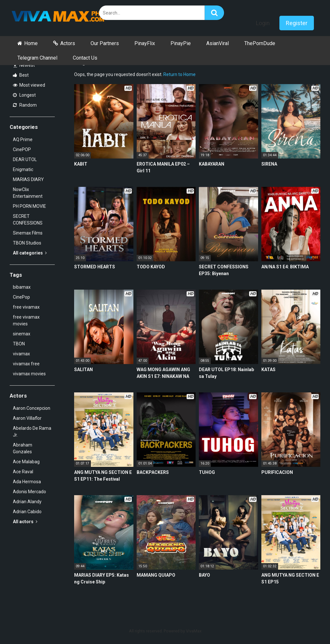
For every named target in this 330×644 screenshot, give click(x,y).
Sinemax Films (28, 233)
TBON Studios (27, 243)
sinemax (22, 334)
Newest (24, 65)
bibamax (22, 287)
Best (21, 75)
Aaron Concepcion (32, 408)
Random (25, 105)
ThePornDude (260, 43)
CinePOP (22, 149)
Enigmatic (23, 169)
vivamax (21, 354)
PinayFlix (145, 43)
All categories (30, 253)
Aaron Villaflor (27, 418)
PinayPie (181, 43)
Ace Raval (23, 472)
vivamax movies (29, 374)
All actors (25, 522)
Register (297, 23)
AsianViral (218, 43)
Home (31, 43)
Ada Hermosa (27, 482)
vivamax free (26, 364)
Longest (24, 95)
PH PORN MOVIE (29, 206)
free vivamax (26, 307)
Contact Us (85, 58)
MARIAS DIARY (28, 179)
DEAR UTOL (25, 159)
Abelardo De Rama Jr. (32, 432)
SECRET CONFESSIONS (28, 220)
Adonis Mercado (29, 492)
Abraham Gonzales (23, 448)
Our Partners (105, 43)
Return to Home (180, 74)
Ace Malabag (26, 462)
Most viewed (29, 85)
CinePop (21, 297)
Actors (68, 43)
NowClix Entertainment (28, 193)
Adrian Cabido (27, 512)
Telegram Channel (37, 58)
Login (263, 23)
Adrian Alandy (27, 502)
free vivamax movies (26, 320)
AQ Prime (23, 139)
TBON (19, 344)
